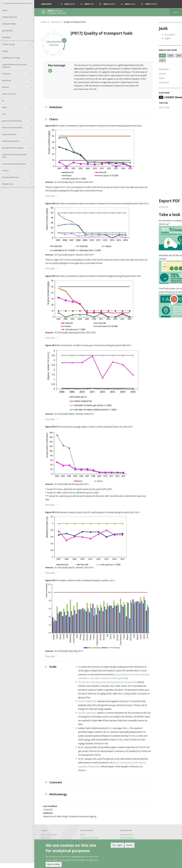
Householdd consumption (13, 148)
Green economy (9, 94)
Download (153, 207)
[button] (176, 4)
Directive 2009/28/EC (85, 717)
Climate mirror (8, 184)
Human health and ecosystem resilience (15, 66)
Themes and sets (10, 17)
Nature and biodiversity (12, 121)
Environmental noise (11, 177)
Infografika (7, 31)
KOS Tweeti (153, 107)
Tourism (5, 171)
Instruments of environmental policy (14, 156)
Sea (4, 114)
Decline (130, 845)
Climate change (8, 44)
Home (5, 10)
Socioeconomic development (14, 164)
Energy (5, 51)
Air (3, 101)
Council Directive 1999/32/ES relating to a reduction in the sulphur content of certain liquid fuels (108, 679)
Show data (50, 197)
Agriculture (7, 80)
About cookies (54, 864)
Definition (153, 69)
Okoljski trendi (9, 24)
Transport (6, 74)
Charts (152, 74)
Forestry (5, 87)
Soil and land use (9, 134)
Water (5, 107)
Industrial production (11, 141)
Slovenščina (159, 35)
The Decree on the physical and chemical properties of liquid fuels (105, 687)
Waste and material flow (12, 128)
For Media (7, 37)
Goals (151, 78)
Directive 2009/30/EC (85, 706)
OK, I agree (117, 845)
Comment (153, 82)
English (157, 38)
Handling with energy (11, 58)
